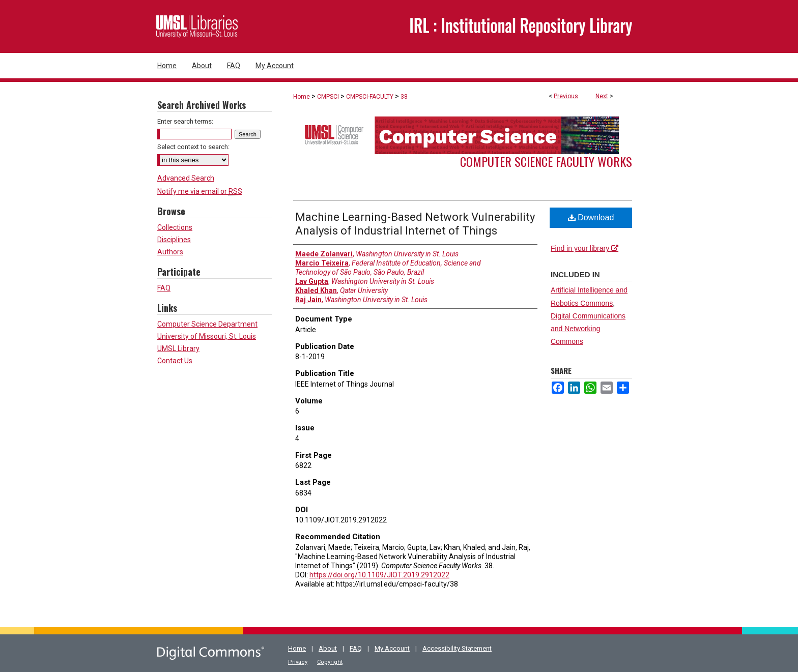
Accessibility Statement (457, 648)
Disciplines (174, 240)
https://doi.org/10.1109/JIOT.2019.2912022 (379, 575)
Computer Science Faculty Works (546, 161)
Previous (566, 96)
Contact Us (175, 361)
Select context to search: (193, 147)
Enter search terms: (185, 121)
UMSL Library (178, 348)
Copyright (330, 662)
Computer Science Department (207, 324)
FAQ (164, 288)
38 (404, 97)
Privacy (298, 662)
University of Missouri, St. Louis (207, 336)
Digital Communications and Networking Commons (588, 329)
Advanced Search (186, 178)
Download (591, 217)
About (328, 648)
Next (602, 96)
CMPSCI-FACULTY (370, 97)
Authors (170, 252)
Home (302, 97)
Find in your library (585, 248)
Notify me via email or (200, 191)
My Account (392, 648)
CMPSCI (328, 97)
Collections (175, 227)
